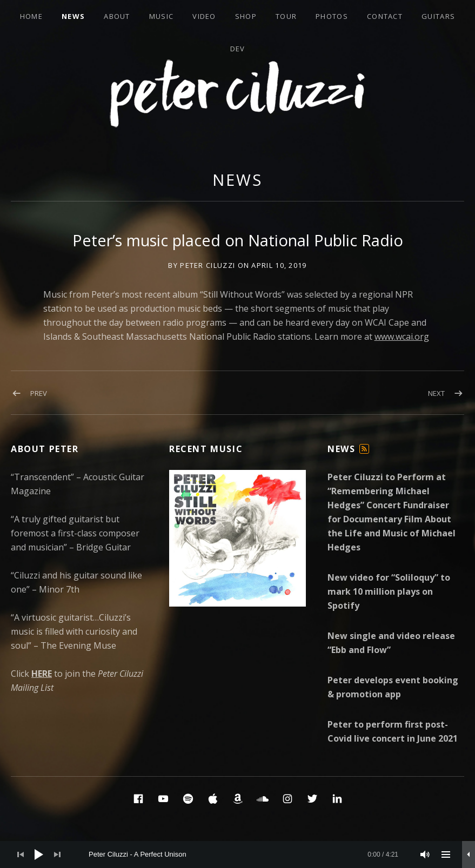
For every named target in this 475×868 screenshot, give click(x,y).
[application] (237, 854)
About (117, 16)
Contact (385, 16)
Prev (39, 393)
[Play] (39, 854)
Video (204, 16)
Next (436, 393)
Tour (286, 16)
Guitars (438, 16)
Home (31, 16)
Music (162, 16)
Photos (332, 16)
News (73, 16)
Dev (238, 49)
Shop (246, 16)
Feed (365, 453)
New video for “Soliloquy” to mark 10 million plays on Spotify (389, 591)
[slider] (243, 854)
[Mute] (425, 854)
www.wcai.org (402, 337)
